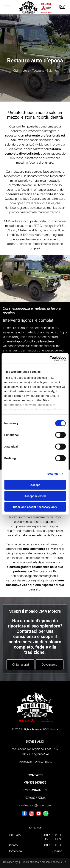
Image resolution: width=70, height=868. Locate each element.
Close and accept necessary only (35, 507)
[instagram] (32, 814)
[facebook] (24, 814)
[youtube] (39, 814)
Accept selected (35, 496)
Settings (53, 474)
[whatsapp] (46, 814)
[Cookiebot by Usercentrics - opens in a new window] (50, 359)
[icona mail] (62, 9)
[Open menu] (7, 7)
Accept (35, 485)
